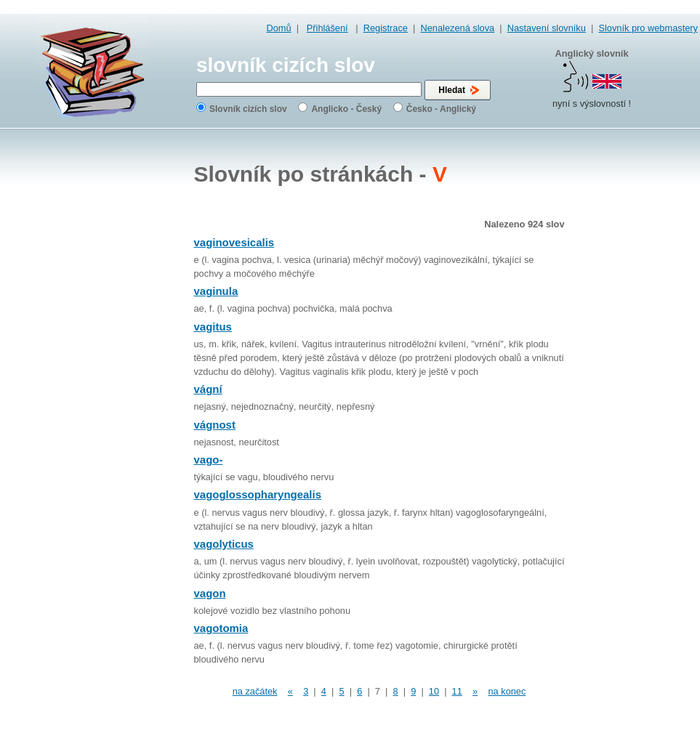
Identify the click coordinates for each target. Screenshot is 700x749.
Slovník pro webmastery (648, 28)
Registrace (386, 28)
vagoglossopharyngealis (258, 494)
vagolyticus (224, 544)
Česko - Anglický (441, 109)
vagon (210, 593)
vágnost (215, 425)
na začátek (255, 691)
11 (457, 691)
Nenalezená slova (457, 28)
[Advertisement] (637, 363)
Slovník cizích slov (248, 109)
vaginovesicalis (234, 242)
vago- (209, 459)
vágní (208, 389)
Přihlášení (327, 28)
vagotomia (221, 628)
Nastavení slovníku (547, 28)
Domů (279, 28)
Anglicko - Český (346, 109)
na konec (507, 691)
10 (434, 691)
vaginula (216, 291)
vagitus (213, 327)
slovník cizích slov (286, 65)
